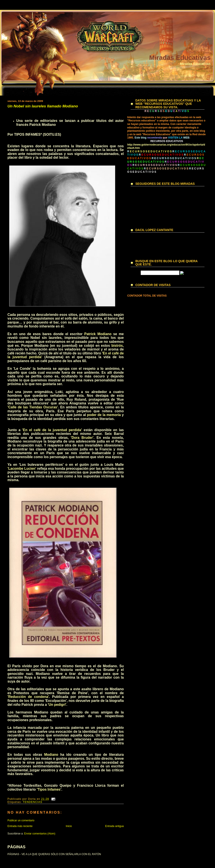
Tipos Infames (49, 789)
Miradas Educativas (180, 58)
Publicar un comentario (21, 820)
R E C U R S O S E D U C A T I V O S (174, 158)
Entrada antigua (114, 826)
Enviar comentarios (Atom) (40, 834)
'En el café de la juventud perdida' (52, 430)
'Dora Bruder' (82, 438)
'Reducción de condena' (28, 697)
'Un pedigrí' (57, 705)
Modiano (51, 755)
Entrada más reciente (20, 826)
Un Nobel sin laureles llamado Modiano (43, 106)
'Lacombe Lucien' (22, 469)
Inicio (69, 826)
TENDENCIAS (33, 802)
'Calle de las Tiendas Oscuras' (33, 407)
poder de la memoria (104, 415)
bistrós (117, 346)
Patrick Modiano (98, 334)
